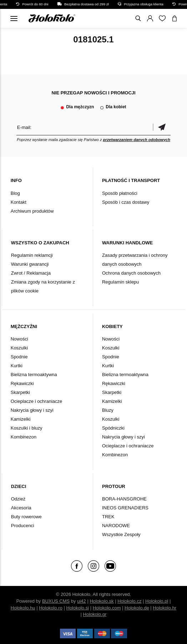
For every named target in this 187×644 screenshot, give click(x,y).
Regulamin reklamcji (32, 255)
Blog (15, 193)
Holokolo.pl (157, 601)
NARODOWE (116, 526)
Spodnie (19, 357)
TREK (108, 517)
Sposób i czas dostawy (126, 202)
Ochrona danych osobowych (131, 273)
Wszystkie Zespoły (121, 534)
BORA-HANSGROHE (124, 499)
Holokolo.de (137, 608)
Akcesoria (21, 508)
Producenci (23, 526)
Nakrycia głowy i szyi (32, 410)
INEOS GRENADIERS (125, 508)
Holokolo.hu (23, 608)
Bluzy (108, 410)
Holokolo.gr (95, 614)
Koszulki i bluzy (27, 428)
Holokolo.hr (165, 608)
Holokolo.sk (102, 601)
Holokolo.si (78, 608)
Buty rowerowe (26, 517)
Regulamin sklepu (120, 282)
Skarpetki (20, 392)
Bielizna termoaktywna (34, 375)
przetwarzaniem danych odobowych (137, 140)
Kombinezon (24, 437)
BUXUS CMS (56, 601)
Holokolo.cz (129, 601)
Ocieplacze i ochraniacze (37, 401)
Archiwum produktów (32, 211)
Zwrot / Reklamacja (31, 273)
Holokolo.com (107, 608)
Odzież (18, 499)
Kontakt (19, 202)
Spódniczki (113, 428)
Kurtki (17, 366)
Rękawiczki (22, 383)
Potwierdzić (162, 127)
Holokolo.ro (51, 608)
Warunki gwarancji (30, 264)
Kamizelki (21, 419)
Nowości (19, 339)
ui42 (82, 601)
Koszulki (19, 348)
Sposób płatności (120, 193)
